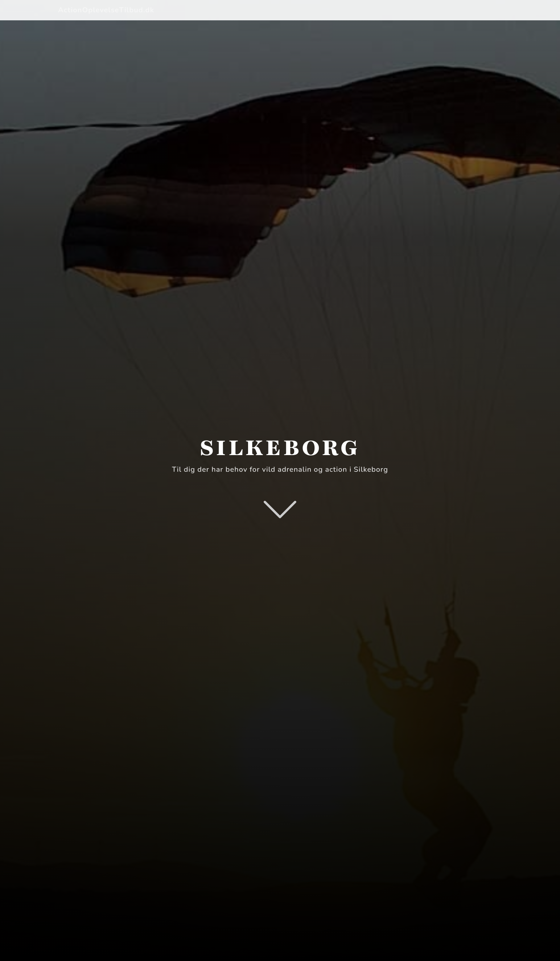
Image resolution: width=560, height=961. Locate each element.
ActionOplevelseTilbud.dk (106, 10)
